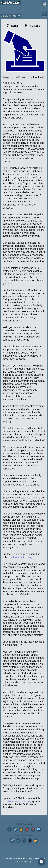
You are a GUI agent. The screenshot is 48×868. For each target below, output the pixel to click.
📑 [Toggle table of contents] (42, 862)
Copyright (8, 858)
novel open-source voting (17, 801)
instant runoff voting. (21, 557)
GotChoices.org (24, 862)
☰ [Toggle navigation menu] (44, 14)
